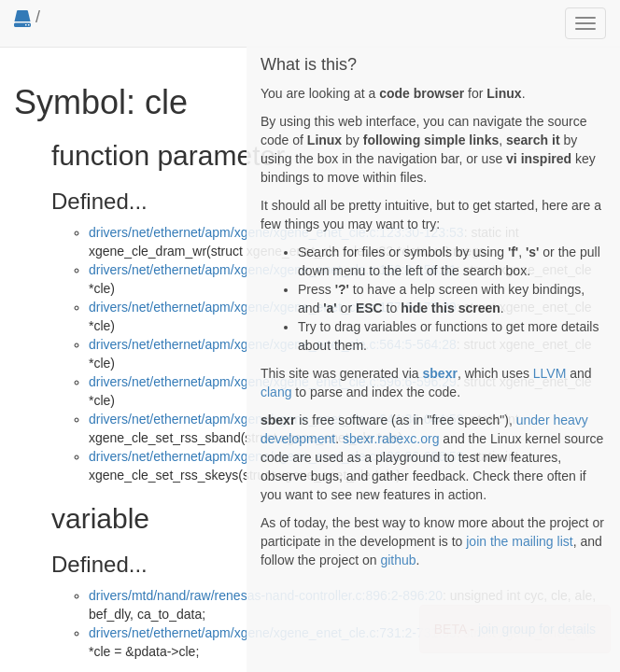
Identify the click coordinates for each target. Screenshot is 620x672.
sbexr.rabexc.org (391, 439)
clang (276, 392)
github (398, 560)
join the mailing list (519, 541)
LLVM (550, 373)
